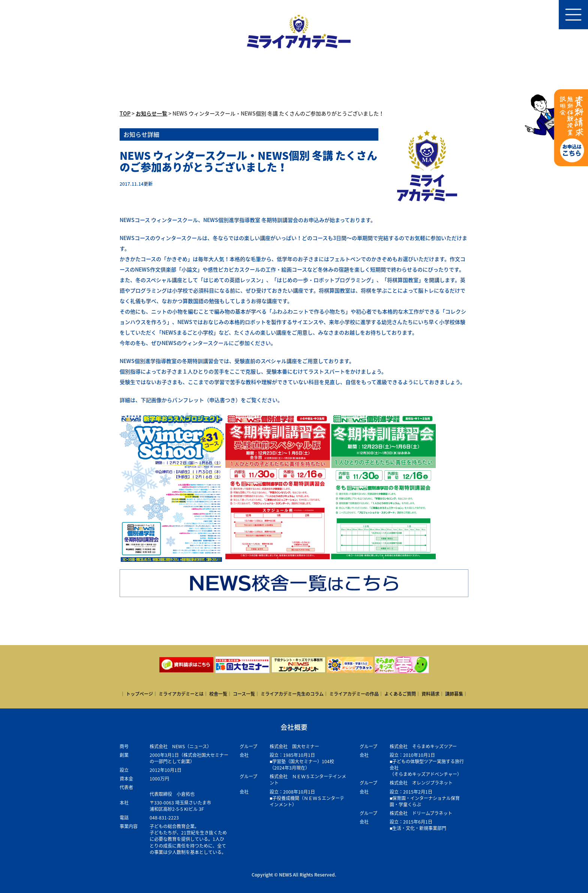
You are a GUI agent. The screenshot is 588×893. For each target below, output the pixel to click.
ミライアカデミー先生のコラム (292, 694)
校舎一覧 (218, 694)
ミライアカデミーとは (181, 694)
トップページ (139, 694)
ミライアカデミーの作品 (354, 694)
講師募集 (454, 694)
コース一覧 (244, 694)
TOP (125, 113)
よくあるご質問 (400, 694)
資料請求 (430, 694)
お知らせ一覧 (151, 113)
